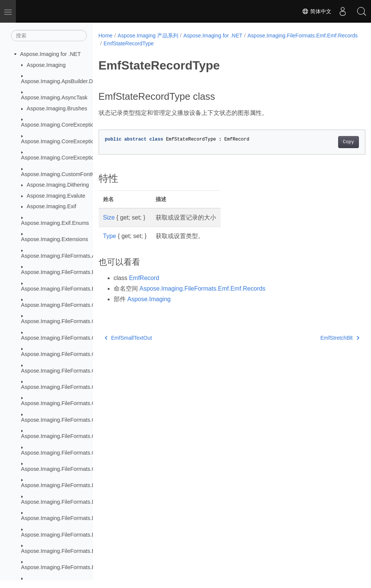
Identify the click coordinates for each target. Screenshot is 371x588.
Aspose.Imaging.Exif (52, 206)
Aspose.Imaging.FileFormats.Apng (63, 256)
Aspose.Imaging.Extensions (55, 239)
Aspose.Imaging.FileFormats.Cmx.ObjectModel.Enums (87, 420)
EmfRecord (144, 278)
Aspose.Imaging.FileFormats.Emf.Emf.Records (159, 43)
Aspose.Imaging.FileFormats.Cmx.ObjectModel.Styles (86, 453)
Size (109, 217)
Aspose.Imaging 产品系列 (148, 36)
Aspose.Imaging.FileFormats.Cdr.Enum (69, 338)
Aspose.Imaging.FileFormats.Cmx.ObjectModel (78, 403)
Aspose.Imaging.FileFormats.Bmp (62, 272)
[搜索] (49, 36)
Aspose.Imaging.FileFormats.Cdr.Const (69, 321)
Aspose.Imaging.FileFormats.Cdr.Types (69, 371)
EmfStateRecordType (244, 43)
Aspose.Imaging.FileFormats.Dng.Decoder (73, 535)
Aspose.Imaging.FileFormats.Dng (62, 518)
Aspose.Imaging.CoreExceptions (61, 125)
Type (110, 236)
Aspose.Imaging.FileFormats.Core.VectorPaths (78, 469)
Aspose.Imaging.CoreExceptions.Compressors (77, 141)
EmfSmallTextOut (128, 338)
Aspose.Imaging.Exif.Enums (55, 223)
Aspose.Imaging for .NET (50, 54)
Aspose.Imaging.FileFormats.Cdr (61, 305)
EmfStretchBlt (321, 338)
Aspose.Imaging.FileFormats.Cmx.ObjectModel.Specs (87, 436)
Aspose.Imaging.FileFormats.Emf (61, 551)
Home (106, 36)
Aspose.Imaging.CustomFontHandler (66, 174)
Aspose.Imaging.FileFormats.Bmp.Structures (75, 289)
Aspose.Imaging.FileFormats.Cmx (62, 387)
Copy (330, 142)
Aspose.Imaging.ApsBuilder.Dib (59, 81)
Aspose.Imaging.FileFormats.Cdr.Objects (71, 354)
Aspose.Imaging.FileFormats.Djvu (62, 502)
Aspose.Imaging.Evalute (56, 196)
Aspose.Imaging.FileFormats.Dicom (64, 485)
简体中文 (317, 11)
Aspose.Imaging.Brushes (57, 108)
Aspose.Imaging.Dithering (58, 185)
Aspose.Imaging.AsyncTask (54, 97)
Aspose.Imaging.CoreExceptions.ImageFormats (79, 158)
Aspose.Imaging (46, 65)
